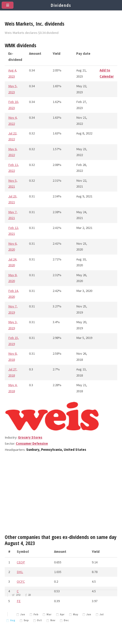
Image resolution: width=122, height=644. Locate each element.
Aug (13, 620)
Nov (53, 620)
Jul (102, 614)
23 (29, 595)
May (76, 614)
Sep (26, 620)
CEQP (21, 562)
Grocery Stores (30, 437)
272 (18, 595)
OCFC (21, 581)
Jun (89, 614)
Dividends (61, 5)
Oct (39, 620)
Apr (62, 614)
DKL (20, 572)
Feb (36, 614)
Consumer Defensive (32, 444)
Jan (23, 614)
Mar (49, 614)
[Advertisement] (61, 495)
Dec (66, 620)
